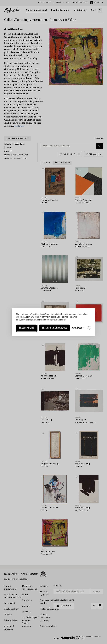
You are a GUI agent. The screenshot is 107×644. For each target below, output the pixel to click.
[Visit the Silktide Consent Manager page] (89, 328)
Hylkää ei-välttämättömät (54, 328)
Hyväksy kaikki (27, 328)
